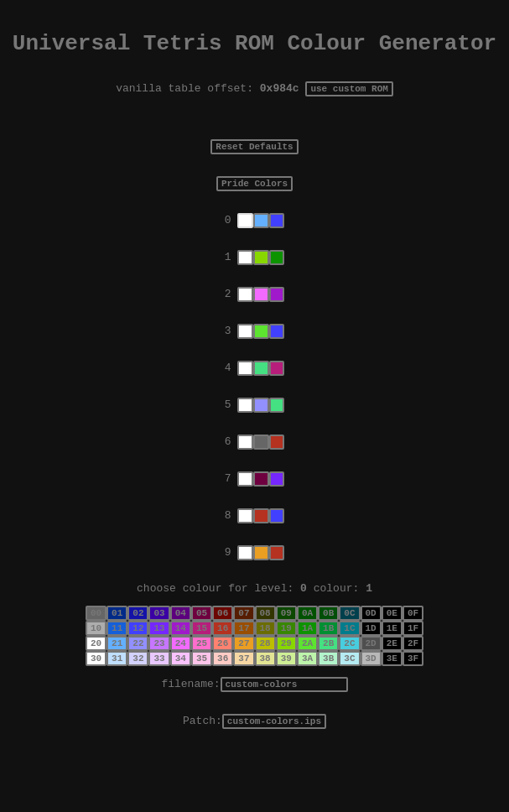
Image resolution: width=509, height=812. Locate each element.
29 (286, 690)
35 (202, 708)
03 (159, 655)
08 (265, 655)
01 (117, 655)
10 (96, 672)
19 (286, 672)
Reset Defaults (254, 156)
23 (159, 690)
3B (328, 708)
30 (96, 708)
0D (371, 655)
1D (371, 672)
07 (244, 655)
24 (181, 690)
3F (413, 708)
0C (349, 655)
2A (307, 690)
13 (159, 672)
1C (349, 672)
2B (328, 690)
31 (117, 708)
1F (413, 672)
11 (117, 672)
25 (202, 690)
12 (138, 672)
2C (349, 690)
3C (349, 708)
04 (181, 655)
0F (413, 655)
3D (371, 708)
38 (265, 708)
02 (138, 655)
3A (307, 708)
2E (392, 690)
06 (223, 655)
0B (328, 655)
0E (392, 655)
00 (96, 655)
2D (371, 690)
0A (307, 655)
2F (413, 690)
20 (96, 690)
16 (223, 672)
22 (138, 690)
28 (265, 690)
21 (117, 690)
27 (244, 690)
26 (223, 690)
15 (202, 672)
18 (265, 672)
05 (202, 655)
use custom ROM (349, 95)
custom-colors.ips (274, 776)
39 (286, 708)
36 (223, 708)
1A (307, 672)
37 (244, 708)
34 (181, 708)
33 (159, 708)
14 (181, 672)
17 (244, 672)
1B (328, 672)
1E (392, 672)
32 (138, 708)
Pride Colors (254, 195)
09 (286, 655)
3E (392, 708)
